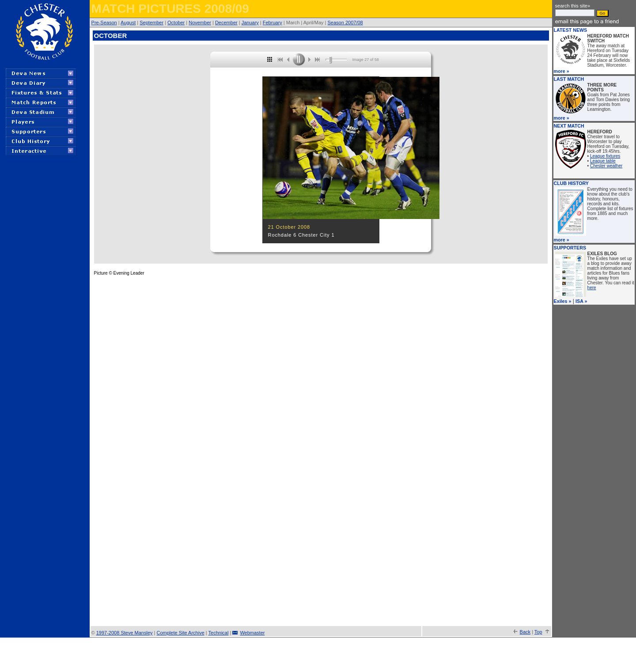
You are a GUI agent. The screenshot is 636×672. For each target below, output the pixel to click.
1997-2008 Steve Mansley (125, 633)
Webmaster (252, 633)
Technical (219, 633)
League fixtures (605, 156)
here (592, 288)
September (151, 23)
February (273, 23)
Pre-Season (104, 23)
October (176, 23)
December (226, 23)
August (128, 23)
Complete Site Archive (181, 633)
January (250, 23)
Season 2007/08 (345, 23)
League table (603, 161)
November (200, 23)
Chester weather (606, 166)
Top (538, 632)
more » (562, 71)
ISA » (581, 301)
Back (525, 632)
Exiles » (563, 301)
